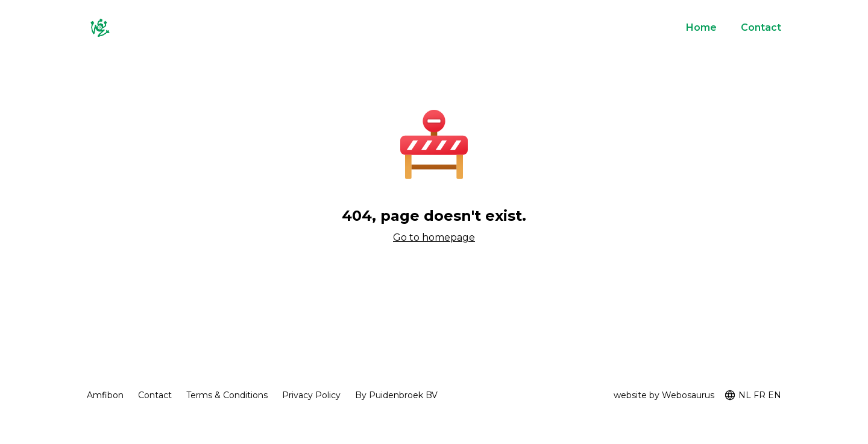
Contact (761, 27)
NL (745, 395)
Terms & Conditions (227, 395)
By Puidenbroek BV (396, 395)
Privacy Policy (311, 395)
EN (775, 395)
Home (701, 27)
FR (759, 395)
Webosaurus (688, 395)
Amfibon (105, 395)
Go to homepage (434, 237)
